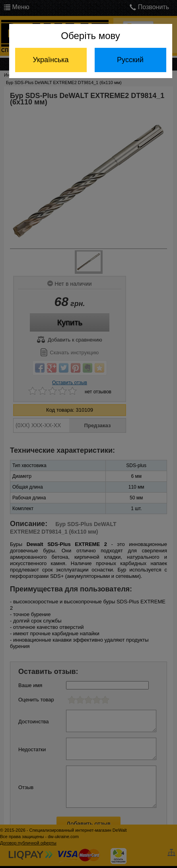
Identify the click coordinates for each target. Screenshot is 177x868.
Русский (130, 60)
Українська (51, 60)
